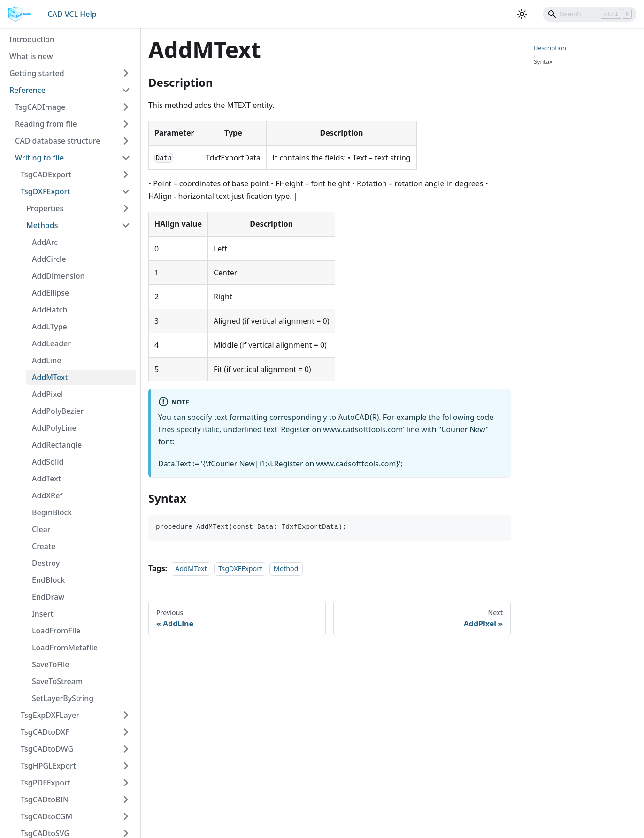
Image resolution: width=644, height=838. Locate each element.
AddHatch (50, 310)
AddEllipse (50, 293)
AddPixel (47, 394)
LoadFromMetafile (65, 648)
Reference (27, 90)
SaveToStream (57, 681)
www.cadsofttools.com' (364, 429)
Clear (41, 529)
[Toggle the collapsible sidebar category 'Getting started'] (126, 73)
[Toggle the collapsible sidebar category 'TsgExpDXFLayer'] (126, 715)
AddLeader (51, 343)
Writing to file (39, 158)
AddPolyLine (54, 428)
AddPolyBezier (58, 411)
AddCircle (49, 259)
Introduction (32, 39)
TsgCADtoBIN (45, 800)
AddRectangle (57, 445)
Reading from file (46, 124)
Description (550, 48)
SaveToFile (51, 664)
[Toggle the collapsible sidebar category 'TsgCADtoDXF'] (126, 732)
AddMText (50, 377)
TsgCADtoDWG (47, 749)
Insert (43, 614)
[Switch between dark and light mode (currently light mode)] (522, 14)
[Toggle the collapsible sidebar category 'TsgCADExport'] (126, 175)
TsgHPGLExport (48, 766)
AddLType (50, 327)
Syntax (543, 61)
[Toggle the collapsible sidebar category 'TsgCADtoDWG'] (126, 749)
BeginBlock (52, 512)
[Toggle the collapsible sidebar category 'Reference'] (126, 90)
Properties (45, 208)
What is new (31, 56)
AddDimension (58, 276)
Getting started (37, 73)
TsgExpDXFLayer (50, 715)
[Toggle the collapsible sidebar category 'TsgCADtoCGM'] (126, 816)
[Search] (590, 14)
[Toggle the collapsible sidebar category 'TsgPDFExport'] (126, 783)
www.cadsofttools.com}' (358, 464)
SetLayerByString (63, 698)
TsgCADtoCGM (46, 816)
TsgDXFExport (46, 191)
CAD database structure (57, 141)
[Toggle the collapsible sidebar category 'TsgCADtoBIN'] (126, 800)
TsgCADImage (40, 107)
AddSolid (48, 462)
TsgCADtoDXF (45, 732)
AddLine (46, 360)
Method (286, 568)
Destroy (46, 563)
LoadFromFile (56, 631)
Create (44, 546)
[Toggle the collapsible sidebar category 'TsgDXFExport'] (126, 191)
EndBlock (48, 580)
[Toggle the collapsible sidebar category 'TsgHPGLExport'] (126, 766)
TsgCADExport (46, 175)
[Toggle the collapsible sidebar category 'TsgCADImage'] (126, 107)
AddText (46, 479)
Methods (42, 225)
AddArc (45, 242)
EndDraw (48, 597)
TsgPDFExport (46, 783)
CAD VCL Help (72, 14)
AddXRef (47, 495)
